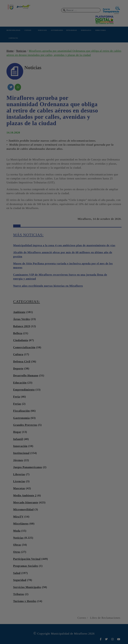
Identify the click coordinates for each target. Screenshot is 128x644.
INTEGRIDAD (71, 30)
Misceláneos (21, 524)
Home (10, 51)
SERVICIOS (42, 30)
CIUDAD (28, 30)
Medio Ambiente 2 (25, 496)
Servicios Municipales (27, 587)
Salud (17, 573)
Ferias (17, 404)
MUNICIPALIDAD (13, 30)
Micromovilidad (23, 510)
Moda (17, 531)
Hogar (17, 432)
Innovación (20, 446)
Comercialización (24, 347)
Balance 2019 (22, 326)
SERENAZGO (86, 30)
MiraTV (18, 517)
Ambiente (19, 312)
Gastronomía (21, 418)
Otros (17, 552)
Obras (17, 545)
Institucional (21, 453)
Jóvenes (18, 460)
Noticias (21, 51)
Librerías (19, 474)
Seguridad (20, 580)
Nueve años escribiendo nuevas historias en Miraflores (48, 286)
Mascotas (19, 488)
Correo (82, 618)
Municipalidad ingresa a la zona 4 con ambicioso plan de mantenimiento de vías (64, 245)
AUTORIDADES (57, 30)
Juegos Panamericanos (28, 467)
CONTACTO (13, 38)
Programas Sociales (26, 566)
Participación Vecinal (27, 559)
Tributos (19, 594)
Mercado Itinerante (26, 503)
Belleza (18, 333)
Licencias (19, 481)
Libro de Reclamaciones (105, 618)
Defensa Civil (22, 362)
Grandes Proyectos (25, 425)
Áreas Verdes (22, 319)
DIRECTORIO (101, 30)
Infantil (18, 439)
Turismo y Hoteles (25, 601)
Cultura (18, 354)
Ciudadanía (21, 340)
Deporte (18, 369)
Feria (17, 397)
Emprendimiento (24, 390)
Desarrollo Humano (26, 376)
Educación (20, 383)
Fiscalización (21, 411)
